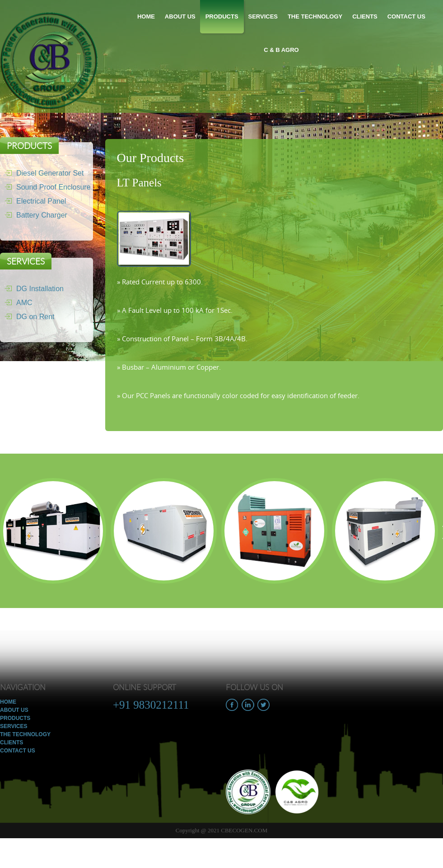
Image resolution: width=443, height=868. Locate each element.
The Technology (315, 16)
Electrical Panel (33, 201)
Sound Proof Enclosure (45, 187)
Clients (365, 16)
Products (222, 16)
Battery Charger (34, 215)
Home (146, 16)
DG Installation (32, 289)
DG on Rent (27, 317)
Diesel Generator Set (42, 173)
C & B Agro (281, 50)
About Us (180, 16)
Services (263, 16)
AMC (16, 303)
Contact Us (406, 16)
